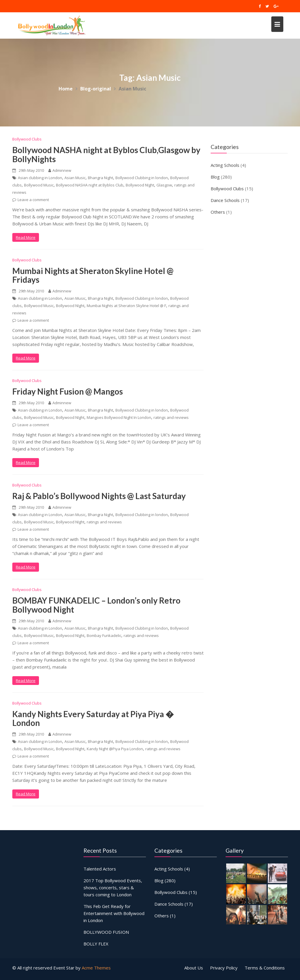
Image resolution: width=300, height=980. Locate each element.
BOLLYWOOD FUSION (106, 932)
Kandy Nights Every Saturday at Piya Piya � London (93, 718)
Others (218, 212)
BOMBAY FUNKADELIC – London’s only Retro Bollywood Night (96, 605)
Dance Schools (225, 200)
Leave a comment (33, 200)
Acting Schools (225, 165)
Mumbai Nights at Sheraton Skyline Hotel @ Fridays (93, 275)
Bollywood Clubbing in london (142, 178)
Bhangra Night (100, 178)
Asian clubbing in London (40, 178)
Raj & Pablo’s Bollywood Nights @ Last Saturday (99, 496)
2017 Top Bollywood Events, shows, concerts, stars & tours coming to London (113, 888)
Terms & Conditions (265, 968)
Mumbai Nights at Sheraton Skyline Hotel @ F (126, 306)
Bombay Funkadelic (104, 635)
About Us (194, 968)
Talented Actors (100, 869)
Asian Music (75, 178)
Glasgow (164, 185)
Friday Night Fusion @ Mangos (68, 391)
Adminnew (60, 170)
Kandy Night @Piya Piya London (115, 749)
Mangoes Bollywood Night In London (119, 417)
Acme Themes (96, 968)
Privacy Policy (224, 968)
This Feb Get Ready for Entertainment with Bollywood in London (114, 913)
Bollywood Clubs (27, 139)
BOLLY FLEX (96, 943)
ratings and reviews (171, 417)
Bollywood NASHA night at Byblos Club (90, 185)
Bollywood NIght (140, 185)
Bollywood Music (39, 185)
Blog (215, 177)
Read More (26, 237)
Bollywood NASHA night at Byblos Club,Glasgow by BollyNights (106, 154)
